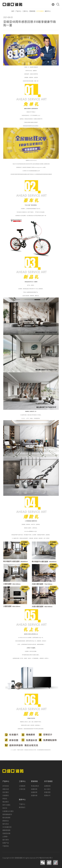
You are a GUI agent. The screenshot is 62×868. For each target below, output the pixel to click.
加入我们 (47, 789)
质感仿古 (6, 821)
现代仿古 (6, 824)
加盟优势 (34, 789)
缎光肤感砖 (6, 817)
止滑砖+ (5, 836)
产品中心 (18, 11)
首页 (13, 11)
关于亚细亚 (40, 11)
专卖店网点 (35, 786)
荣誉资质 (47, 792)
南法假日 (6, 802)
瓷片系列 (6, 840)
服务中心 (48, 11)
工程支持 (22, 789)
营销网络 (32, 11)
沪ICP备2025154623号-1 (44, 858)
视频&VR (47, 795)
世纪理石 (6, 792)
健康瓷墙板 (6, 830)
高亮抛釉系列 (7, 814)
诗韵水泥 (6, 789)
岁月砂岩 (6, 786)
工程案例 (22, 786)
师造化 (5, 798)
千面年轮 (6, 846)
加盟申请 (34, 795)
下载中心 (22, 804)
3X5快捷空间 (7, 827)
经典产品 (6, 843)
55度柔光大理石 (8, 811)
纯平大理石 (6, 805)
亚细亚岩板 (6, 833)
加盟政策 (34, 792)
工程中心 (25, 11)
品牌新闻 (47, 786)
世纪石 (5, 808)
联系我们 (22, 807)
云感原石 (6, 795)
